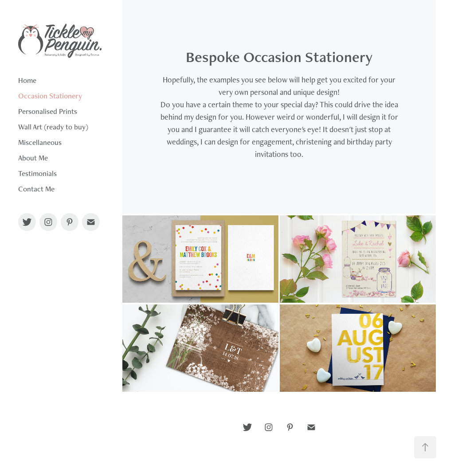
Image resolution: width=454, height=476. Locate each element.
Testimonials (37, 173)
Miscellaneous (40, 142)
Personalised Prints (48, 111)
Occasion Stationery (50, 96)
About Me (33, 158)
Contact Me (36, 189)
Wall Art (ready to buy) (53, 127)
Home (27, 80)
